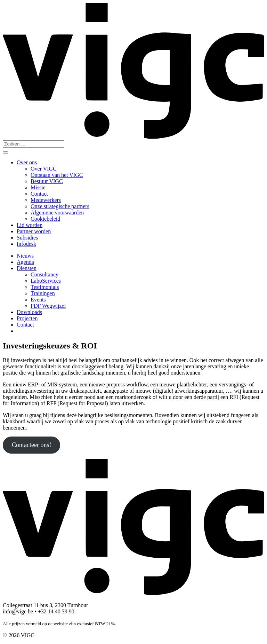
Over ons (27, 162)
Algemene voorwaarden (57, 213)
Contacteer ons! (31, 445)
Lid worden (30, 225)
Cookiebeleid (45, 219)
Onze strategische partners (60, 206)
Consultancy (44, 274)
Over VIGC (44, 169)
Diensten (27, 268)
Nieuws (25, 256)
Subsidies (27, 238)
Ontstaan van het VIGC (57, 175)
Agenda (25, 262)
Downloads (29, 312)
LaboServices (46, 281)
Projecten (27, 318)
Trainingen (43, 293)
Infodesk (26, 244)
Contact (39, 194)
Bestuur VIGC (47, 181)
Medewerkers (46, 200)
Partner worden (34, 231)
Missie (38, 187)
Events (38, 300)
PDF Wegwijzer (48, 306)
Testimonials (45, 287)
